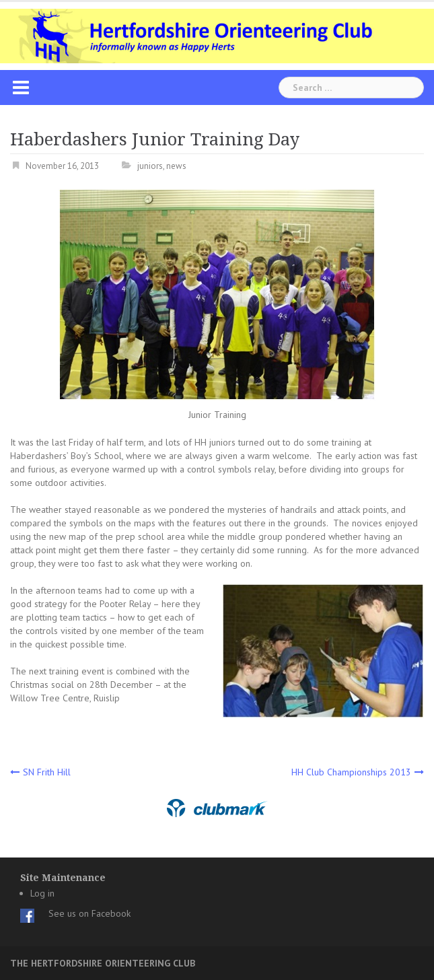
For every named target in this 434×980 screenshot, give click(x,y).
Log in (42, 893)
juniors (150, 166)
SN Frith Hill (47, 772)
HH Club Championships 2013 (351, 772)
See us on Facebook (89, 913)
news (176, 166)
